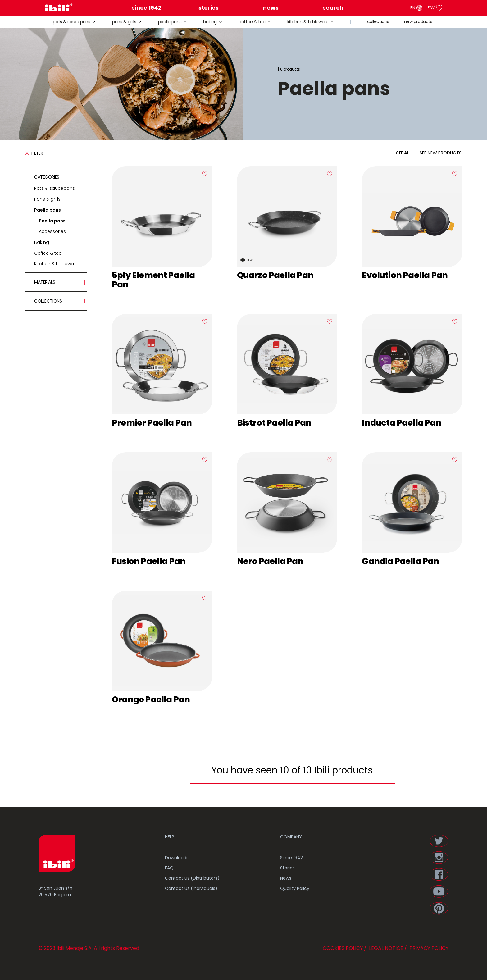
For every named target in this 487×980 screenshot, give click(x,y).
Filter (34, 153)
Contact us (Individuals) (191, 888)
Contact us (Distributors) (192, 878)
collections (378, 22)
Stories (287, 868)
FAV (435, 8)
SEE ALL (404, 153)
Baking (210, 22)
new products (418, 22)
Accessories (52, 231)
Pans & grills (124, 22)
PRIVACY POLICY (428, 948)
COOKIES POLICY (343, 948)
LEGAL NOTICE (385, 948)
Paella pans (170, 22)
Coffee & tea (252, 22)
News (286, 878)
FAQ (169, 868)
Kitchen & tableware (308, 22)
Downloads (177, 858)
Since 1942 (291, 858)
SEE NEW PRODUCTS (440, 153)
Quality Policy (295, 888)
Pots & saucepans (71, 22)
